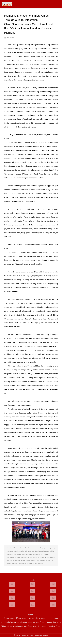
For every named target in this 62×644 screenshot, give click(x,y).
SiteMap (45, 635)
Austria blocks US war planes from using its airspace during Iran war (31, 618)
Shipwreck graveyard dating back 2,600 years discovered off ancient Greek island (31, 627)
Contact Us (39, 635)
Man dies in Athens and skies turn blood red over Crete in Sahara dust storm (31, 622)
